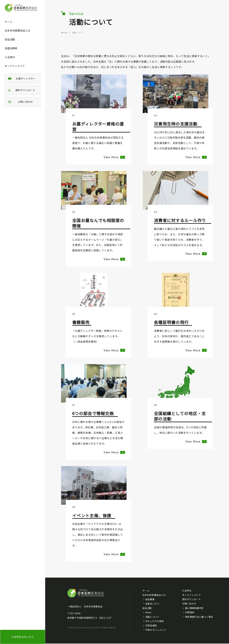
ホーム (9, 22)
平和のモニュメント (156, 630)
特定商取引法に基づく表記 (199, 617)
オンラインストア (15, 66)
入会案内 (10, 57)
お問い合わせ (189, 604)
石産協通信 (151, 626)
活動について (152, 617)
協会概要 (150, 600)
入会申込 (187, 591)
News (148, 613)
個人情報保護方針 (194, 608)
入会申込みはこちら (23, 637)
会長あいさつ (152, 604)
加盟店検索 (11, 48)
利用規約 (190, 613)
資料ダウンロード (191, 600)
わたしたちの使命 (155, 622)
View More (111, 157)
